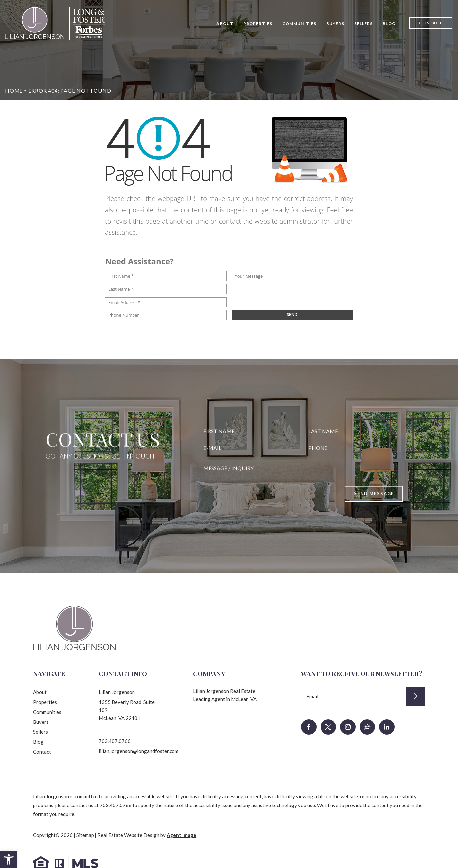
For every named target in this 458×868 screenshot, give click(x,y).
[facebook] (309, 727)
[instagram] (348, 727)
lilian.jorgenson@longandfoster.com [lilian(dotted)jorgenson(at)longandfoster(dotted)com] (139, 751)
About (225, 24)
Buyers (335, 24)
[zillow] (367, 727)
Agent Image (181, 835)
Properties (258, 24)
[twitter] (328, 727)
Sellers (363, 24)
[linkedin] (387, 727)
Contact (431, 23)
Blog (389, 24)
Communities (299, 24)
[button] (9, 859)
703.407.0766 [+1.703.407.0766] (115, 741)
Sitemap (85, 835)
